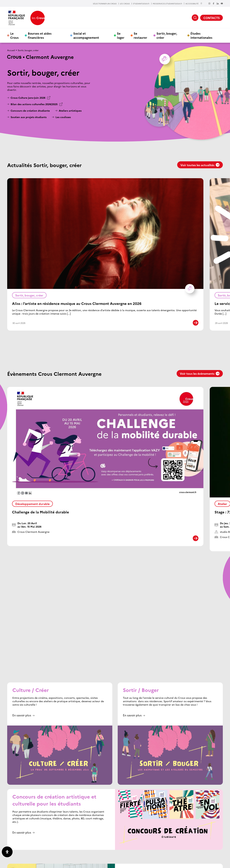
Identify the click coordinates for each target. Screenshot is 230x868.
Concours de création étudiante (30, 111)
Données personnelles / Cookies (24, 863)
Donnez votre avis (127, 846)
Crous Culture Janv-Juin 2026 (28, 98)
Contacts (105, 846)
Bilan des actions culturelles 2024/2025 (34, 104)
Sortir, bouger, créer (167, 35)
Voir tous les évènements (200, 373)
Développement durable (32, 504)
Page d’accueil (108, 841)
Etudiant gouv (145, 841)
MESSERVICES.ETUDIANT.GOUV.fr (167, 4)
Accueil (11, 50)
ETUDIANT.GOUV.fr (141, 4)
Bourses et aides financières (40, 35)
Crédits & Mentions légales (57, 863)
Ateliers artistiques (70, 111)
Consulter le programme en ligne (143, 799)
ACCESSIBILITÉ (194, 3)
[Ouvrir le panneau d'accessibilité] (7, 852)
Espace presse (150, 846)
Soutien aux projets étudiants (29, 117)
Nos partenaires (204, 841)
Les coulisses (63, 117)
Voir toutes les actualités (200, 165)
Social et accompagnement (86, 35)
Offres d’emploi (195, 846)
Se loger (121, 35)
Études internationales (201, 35)
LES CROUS (125, 4)
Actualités (184, 841)
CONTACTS (211, 18)
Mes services (166, 841)
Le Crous (14, 35)
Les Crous (126, 841)
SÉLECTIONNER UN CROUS (105, 4)
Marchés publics (172, 846)
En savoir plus (22, 610)
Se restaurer (140, 35)
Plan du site (80, 863)
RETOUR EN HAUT (210, 827)
